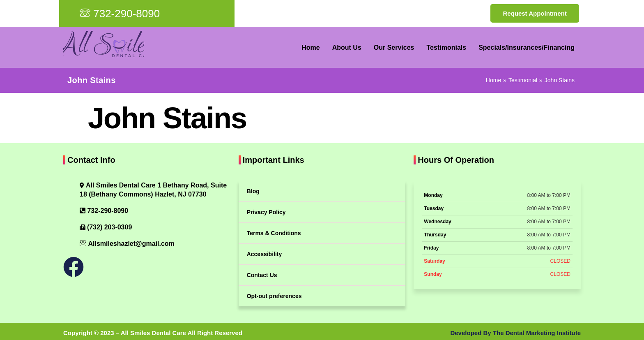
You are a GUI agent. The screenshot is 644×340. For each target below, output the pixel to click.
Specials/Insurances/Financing (527, 47)
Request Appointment (535, 13)
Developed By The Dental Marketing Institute (515, 333)
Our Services (394, 47)
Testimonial (523, 80)
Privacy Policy (266, 212)
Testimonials (447, 47)
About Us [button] (347, 47)
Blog (253, 191)
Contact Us (262, 275)
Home (310, 47)
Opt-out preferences (274, 296)
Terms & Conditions (274, 233)
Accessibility (264, 254)
